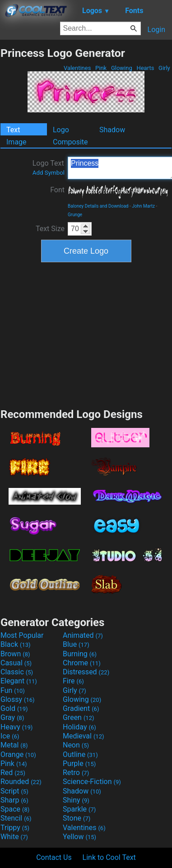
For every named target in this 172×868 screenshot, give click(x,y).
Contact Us (54, 857)
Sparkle (79, 809)
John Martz (143, 206)
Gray (12, 717)
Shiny (76, 800)
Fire (73, 681)
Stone (77, 818)
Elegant (19, 681)
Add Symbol (49, 173)
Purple (79, 764)
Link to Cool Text (109, 857)
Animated (83, 635)
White (14, 837)
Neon (76, 745)
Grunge (75, 215)
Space (15, 809)
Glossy (18, 699)
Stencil (16, 818)
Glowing (122, 68)
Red (13, 773)
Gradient (81, 708)
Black (16, 644)
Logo (61, 130)
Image (16, 142)
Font (57, 190)
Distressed (86, 672)
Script (14, 791)
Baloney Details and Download (98, 206)
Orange (18, 754)
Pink (101, 68)
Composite (70, 142)
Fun (13, 690)
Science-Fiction (92, 782)
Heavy (16, 727)
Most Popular (22, 635)
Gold (14, 708)
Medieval (84, 736)
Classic (17, 672)
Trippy (15, 828)
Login (156, 30)
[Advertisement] (86, 334)
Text (13, 130)
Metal (14, 745)
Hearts (145, 68)
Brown (15, 654)
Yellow (79, 837)
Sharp (14, 800)
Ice (10, 736)
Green (79, 717)
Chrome (82, 663)
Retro (76, 773)
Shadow (112, 130)
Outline (80, 754)
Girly (164, 68)
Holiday (79, 727)
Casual (16, 663)
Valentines (77, 68)
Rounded (21, 782)
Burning (80, 654)
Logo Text (49, 167)
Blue (76, 644)
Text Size (50, 229)
